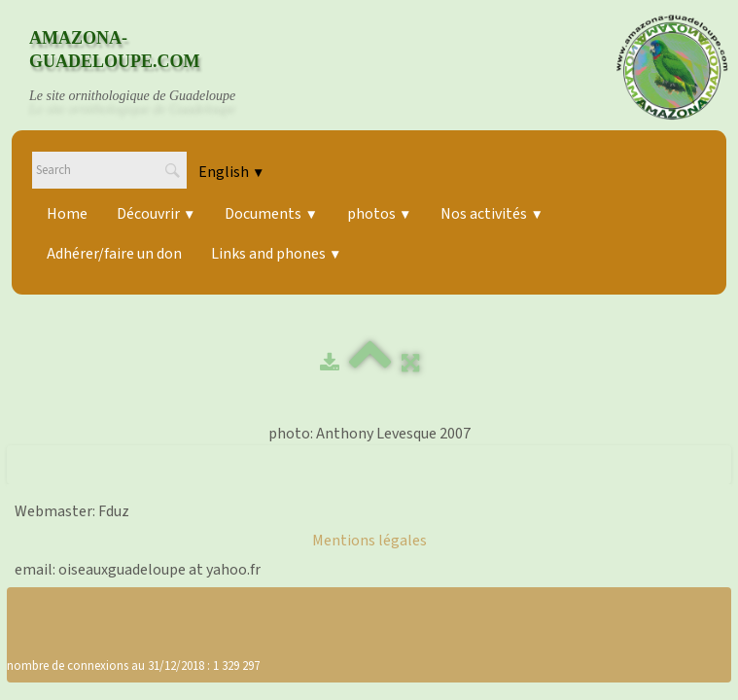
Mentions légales (369, 541)
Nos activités (492, 214)
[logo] (151, 67)
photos (379, 214)
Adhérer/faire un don (114, 254)
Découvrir (156, 214)
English (231, 172)
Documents (271, 214)
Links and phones (276, 254)
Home (67, 214)
